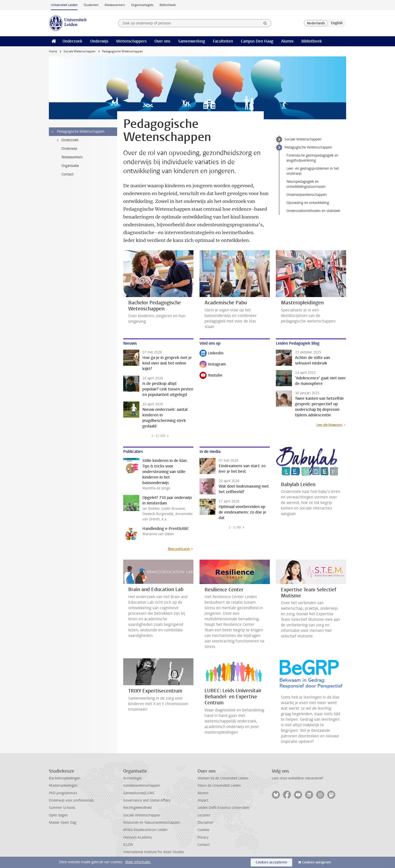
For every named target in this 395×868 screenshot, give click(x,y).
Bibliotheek (168, 5)
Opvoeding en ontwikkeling (308, 203)
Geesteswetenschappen (142, 786)
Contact (204, 845)
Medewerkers (115, 5)
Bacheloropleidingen (65, 778)
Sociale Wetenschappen (79, 51)
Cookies (203, 830)
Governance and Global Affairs (147, 800)
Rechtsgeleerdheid (137, 808)
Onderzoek (72, 41)
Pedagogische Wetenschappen (308, 147)
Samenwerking (192, 41)
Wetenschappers (131, 41)
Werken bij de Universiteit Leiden (223, 778)
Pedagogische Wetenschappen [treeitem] (78, 132)
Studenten (91, 5)
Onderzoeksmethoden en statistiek (313, 211)
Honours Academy (138, 837)
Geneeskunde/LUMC (139, 793)
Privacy (203, 837)
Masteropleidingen (63, 786)
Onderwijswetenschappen (307, 195)
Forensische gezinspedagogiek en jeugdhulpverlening (312, 158)
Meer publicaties (179, 549)
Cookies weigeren (317, 862)
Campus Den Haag (257, 41)
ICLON (128, 845)
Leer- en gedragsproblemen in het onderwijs (313, 171)
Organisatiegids (142, 5)
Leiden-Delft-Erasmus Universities (223, 808)
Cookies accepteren (271, 862)
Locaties (204, 815)
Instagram (213, 365)
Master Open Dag (63, 823)
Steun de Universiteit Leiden (219, 786)
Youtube (211, 376)
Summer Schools (62, 808)
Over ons (162, 41)
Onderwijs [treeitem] (69, 149)
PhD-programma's (63, 793)
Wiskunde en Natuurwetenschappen (152, 823)
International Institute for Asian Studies (154, 852)
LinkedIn (211, 354)
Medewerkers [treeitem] (72, 157)
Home (53, 51)
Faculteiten (223, 41)
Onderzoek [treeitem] (67, 140)
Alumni (287, 41)
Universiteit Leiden (64, 5)
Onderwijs (99, 41)
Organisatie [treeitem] (70, 166)
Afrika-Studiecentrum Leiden (145, 830)
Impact (203, 800)
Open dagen (58, 815)
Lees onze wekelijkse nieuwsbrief (297, 778)
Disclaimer (205, 823)
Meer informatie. (138, 862)
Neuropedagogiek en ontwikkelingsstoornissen (306, 184)
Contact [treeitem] (68, 174)
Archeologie (132, 778)
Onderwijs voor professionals (71, 800)
